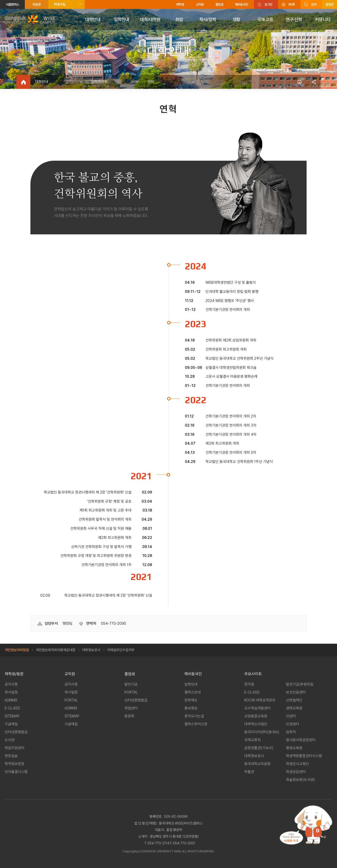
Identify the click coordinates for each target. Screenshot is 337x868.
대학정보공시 (91, 650)
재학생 (180, 4)
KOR (292, 4)
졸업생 (219, 4)
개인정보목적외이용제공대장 (56, 650)
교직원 (200, 4)
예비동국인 (242, 4)
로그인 (268, 4)
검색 (314, 4)
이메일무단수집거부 (121, 650)
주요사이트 (253, 674)
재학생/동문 (14, 674)
